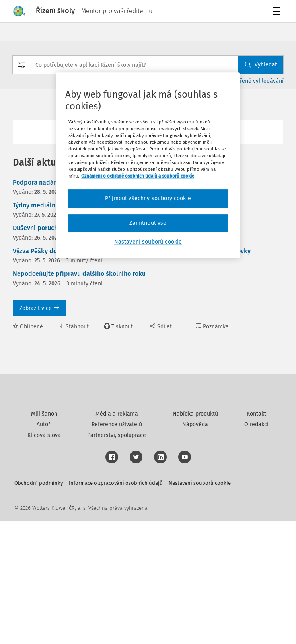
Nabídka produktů (195, 537)
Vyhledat (261, 65)
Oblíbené (28, 327)
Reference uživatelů (117, 548)
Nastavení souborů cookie (200, 606)
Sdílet (161, 327)
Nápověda (195, 548)
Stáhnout (74, 327)
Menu (278, 12)
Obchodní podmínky (39, 606)
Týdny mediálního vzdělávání (55, 205)
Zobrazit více (39, 308)
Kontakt (256, 537)
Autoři (44, 548)
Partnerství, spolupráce (117, 559)
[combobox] (148, 65)
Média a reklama (117, 537)
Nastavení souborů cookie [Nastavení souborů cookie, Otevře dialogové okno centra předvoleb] (148, 242)
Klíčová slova (44, 559)
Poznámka (212, 327)
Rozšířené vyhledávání (255, 81)
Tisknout (119, 327)
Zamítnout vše (148, 223)
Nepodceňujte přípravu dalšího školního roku (79, 274)
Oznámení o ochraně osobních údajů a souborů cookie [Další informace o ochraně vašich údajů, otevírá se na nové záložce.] (138, 176)
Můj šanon (44, 537)
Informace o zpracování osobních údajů (116, 606)
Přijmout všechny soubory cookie (148, 199)
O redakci (256, 548)
